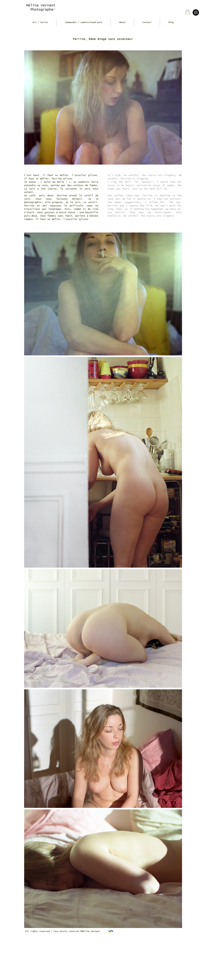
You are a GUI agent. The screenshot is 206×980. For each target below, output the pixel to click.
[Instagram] (196, 12)
